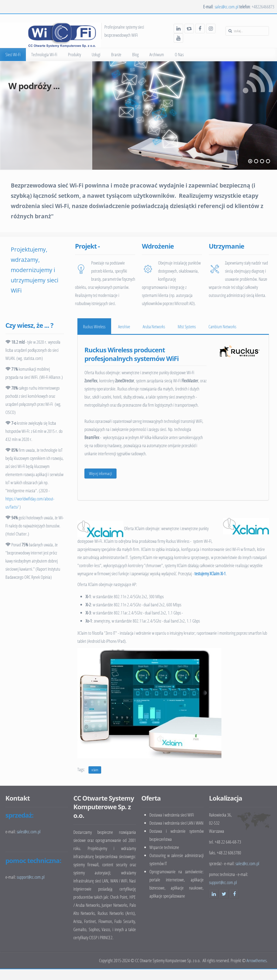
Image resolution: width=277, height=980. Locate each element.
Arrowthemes (257, 960)
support (31, 877)
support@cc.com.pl (223, 882)
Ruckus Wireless (94, 327)
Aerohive (124, 327)
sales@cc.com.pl (227, 7)
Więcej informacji (100, 473)
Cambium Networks (222, 327)
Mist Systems (187, 327)
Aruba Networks (154, 327)
